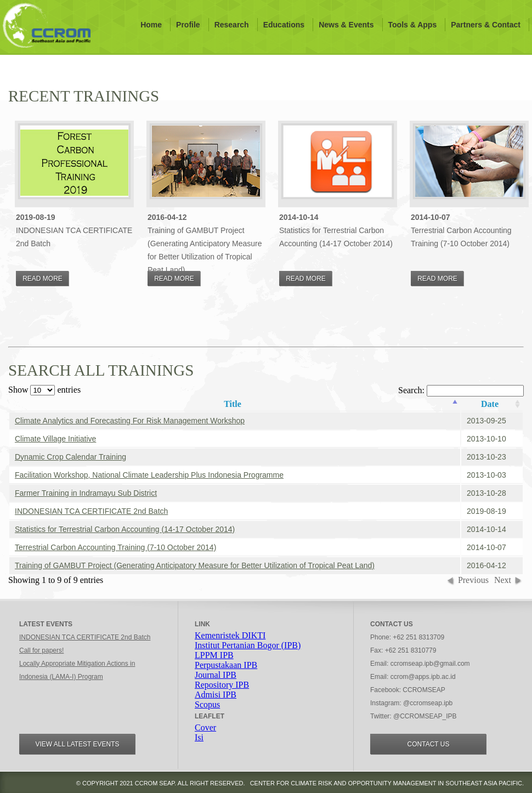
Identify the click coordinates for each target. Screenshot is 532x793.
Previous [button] (473, 580)
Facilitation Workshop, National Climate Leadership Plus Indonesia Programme (149, 475)
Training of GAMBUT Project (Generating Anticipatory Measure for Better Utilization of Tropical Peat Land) (195, 565)
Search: (461, 390)
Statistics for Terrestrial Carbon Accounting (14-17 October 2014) (125, 529)
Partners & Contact (486, 25)
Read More (43, 279)
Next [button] (503, 580)
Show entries (44, 390)
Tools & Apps (413, 25)
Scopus (207, 704)
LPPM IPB (214, 655)
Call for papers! (41, 650)
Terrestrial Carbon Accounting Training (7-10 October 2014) (115, 547)
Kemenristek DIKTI (230, 635)
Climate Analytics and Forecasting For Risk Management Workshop (130, 421)
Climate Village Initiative (55, 439)
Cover (205, 727)
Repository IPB (222, 685)
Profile (188, 25)
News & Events (346, 25)
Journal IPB (216, 675)
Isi (199, 737)
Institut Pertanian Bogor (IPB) (248, 645)
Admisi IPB (216, 695)
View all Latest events (77, 744)
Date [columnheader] (490, 404)
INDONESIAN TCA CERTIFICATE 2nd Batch (91, 511)
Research (232, 25)
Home (151, 25)
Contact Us (429, 744)
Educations (284, 25)
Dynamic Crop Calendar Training (70, 457)
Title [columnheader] (233, 404)
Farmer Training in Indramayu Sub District (86, 493)
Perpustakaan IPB (226, 665)
